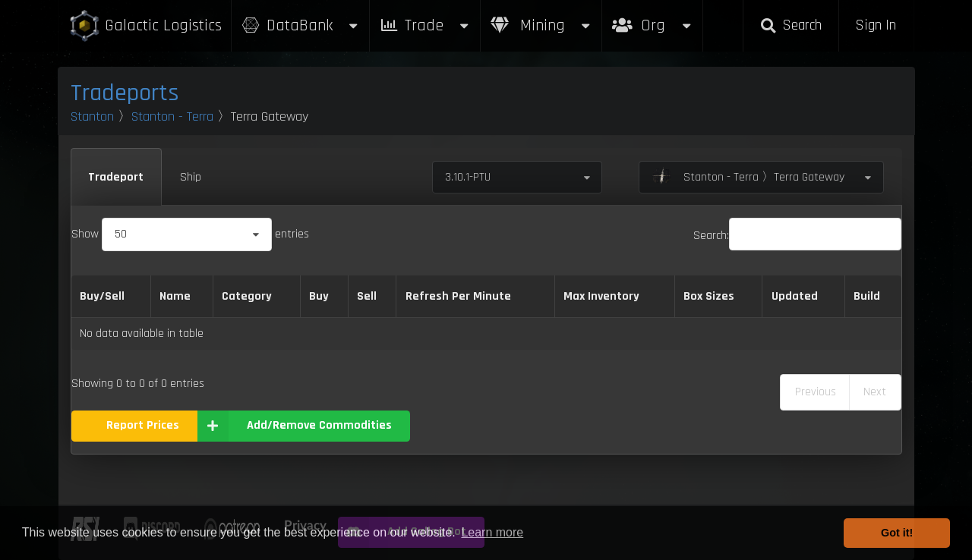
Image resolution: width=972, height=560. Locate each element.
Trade (425, 25)
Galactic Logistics (145, 26)
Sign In (876, 25)
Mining (541, 25)
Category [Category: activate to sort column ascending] (247, 296)
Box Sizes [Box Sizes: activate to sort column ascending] (709, 296)
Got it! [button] (897, 533)
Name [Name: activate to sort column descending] (175, 296)
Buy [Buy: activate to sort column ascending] (319, 296)
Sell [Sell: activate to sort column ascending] (367, 296)
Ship (191, 177)
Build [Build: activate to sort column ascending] (867, 296)
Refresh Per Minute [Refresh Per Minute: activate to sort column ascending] (458, 296)
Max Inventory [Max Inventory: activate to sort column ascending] (601, 296)
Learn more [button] (492, 532)
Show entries (190, 234)
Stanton (92, 116)
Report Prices (143, 425)
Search (791, 25)
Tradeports (125, 93)
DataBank (301, 25)
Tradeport (116, 177)
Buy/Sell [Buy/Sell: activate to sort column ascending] (102, 296)
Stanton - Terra (172, 116)
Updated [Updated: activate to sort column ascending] (795, 296)
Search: (797, 236)
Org (653, 18)
